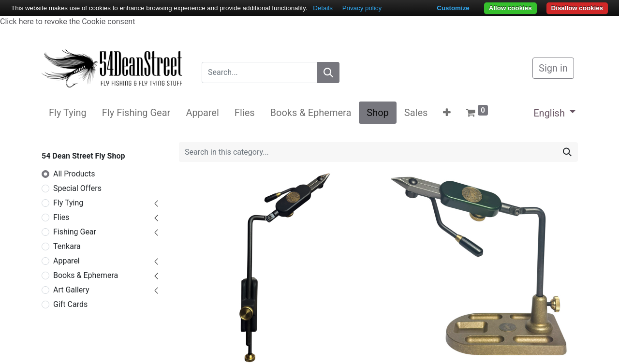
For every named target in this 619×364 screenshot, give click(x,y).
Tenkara (67, 246)
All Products (74, 174)
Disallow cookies (577, 8)
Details (323, 8)
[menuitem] (68, 113)
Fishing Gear (75, 232)
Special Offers (77, 188)
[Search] (328, 73)
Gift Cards (70, 304)
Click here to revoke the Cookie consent (67, 22)
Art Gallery (71, 290)
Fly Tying (68, 203)
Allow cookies (510, 8)
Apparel (66, 261)
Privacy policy (362, 8)
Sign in (553, 68)
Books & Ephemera (86, 275)
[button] (447, 113)
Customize (453, 8)
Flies (61, 217)
